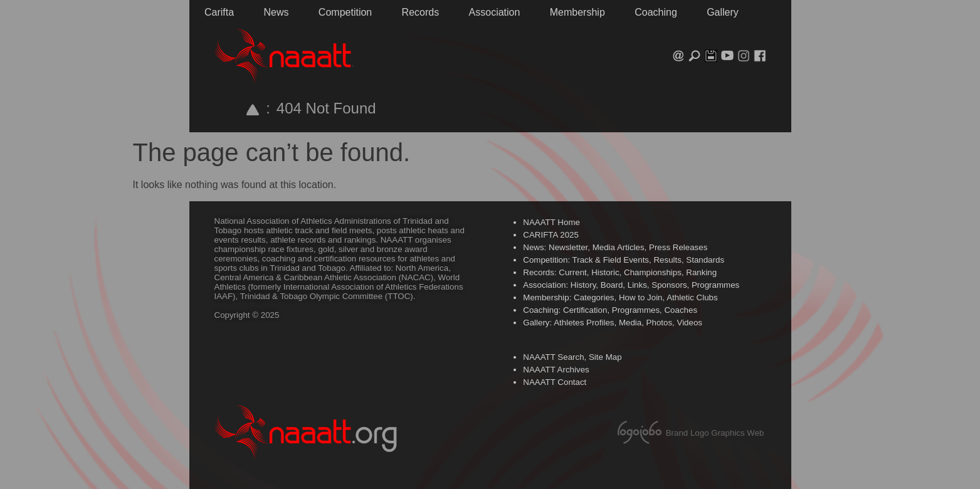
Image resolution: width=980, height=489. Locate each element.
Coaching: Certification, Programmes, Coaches (610, 310)
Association (495, 12)
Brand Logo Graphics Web (715, 433)
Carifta (219, 12)
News (276, 12)
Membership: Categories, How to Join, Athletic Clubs (620, 297)
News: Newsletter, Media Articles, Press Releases (615, 247)
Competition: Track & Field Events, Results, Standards (624, 260)
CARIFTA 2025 (551, 235)
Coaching (656, 12)
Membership (577, 12)
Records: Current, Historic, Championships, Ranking (620, 272)
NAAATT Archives (556, 370)
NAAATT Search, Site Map (572, 357)
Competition (345, 12)
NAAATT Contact (555, 382)
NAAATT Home (551, 222)
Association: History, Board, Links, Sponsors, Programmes (631, 285)
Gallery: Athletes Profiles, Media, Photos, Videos (613, 323)
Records (421, 12)
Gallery (723, 12)
